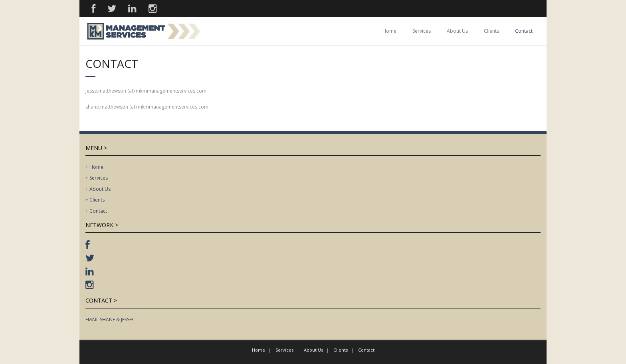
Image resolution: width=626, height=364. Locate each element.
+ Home (94, 167)
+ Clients (95, 200)
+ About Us (98, 189)
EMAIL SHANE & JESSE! (109, 319)
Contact (524, 31)
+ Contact (96, 211)
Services (422, 31)
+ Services (97, 178)
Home (389, 31)
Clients (491, 31)
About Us (457, 31)
